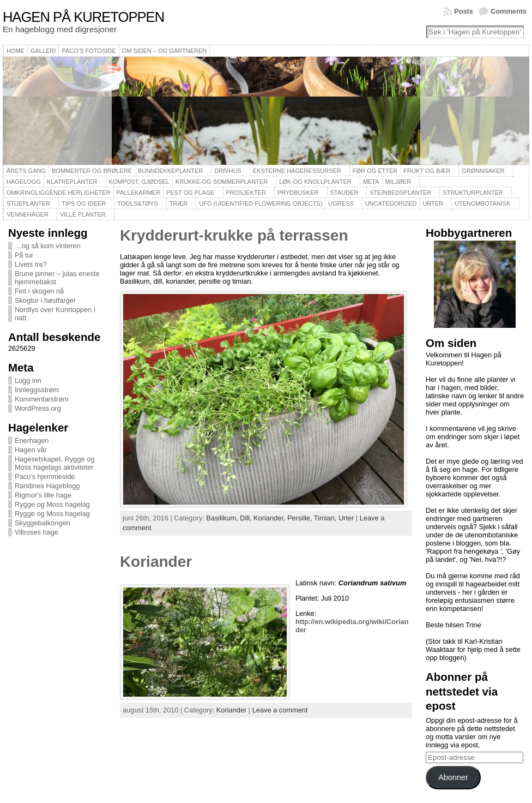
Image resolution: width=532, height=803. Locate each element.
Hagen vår (31, 450)
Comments (509, 11)
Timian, (326, 518)
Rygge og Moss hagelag (52, 504)
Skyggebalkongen (43, 523)
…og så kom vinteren (48, 246)
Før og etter (375, 171)
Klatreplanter (72, 182)
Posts (464, 11)
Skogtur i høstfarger (45, 300)
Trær (179, 203)
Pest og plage (190, 193)
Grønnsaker (483, 171)
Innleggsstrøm (37, 390)
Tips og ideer (84, 203)
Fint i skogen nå (39, 291)
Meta (371, 182)
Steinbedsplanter (400, 193)
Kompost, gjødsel (139, 182)
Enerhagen (32, 441)
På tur (24, 255)
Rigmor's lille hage (43, 495)
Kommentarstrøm (42, 399)
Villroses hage (37, 532)
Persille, (301, 518)
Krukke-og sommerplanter (222, 182)
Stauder (344, 193)
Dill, (247, 518)
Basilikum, (223, 518)
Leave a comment (280, 710)
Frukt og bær (427, 171)
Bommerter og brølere (92, 171)
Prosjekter (246, 193)
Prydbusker (298, 193)
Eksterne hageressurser (297, 171)
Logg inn (28, 380)
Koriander (156, 562)
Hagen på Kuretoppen (83, 17)
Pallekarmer (139, 193)
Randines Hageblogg (47, 486)
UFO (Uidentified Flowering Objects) (261, 203)
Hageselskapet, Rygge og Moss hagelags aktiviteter (55, 463)
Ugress (341, 203)
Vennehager (28, 214)
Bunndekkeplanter (170, 171)
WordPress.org (38, 408)
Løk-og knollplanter (315, 182)
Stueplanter (28, 203)
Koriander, (270, 518)
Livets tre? (31, 264)
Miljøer (398, 182)
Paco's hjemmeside (45, 477)
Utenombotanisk (482, 203)
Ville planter (83, 214)
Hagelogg (24, 182)
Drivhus (228, 171)
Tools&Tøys (137, 203)
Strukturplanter (473, 193)
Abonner (453, 777)
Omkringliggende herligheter (59, 193)
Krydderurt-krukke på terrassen (234, 235)
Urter (433, 203)
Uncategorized (391, 203)
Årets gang (26, 171)
